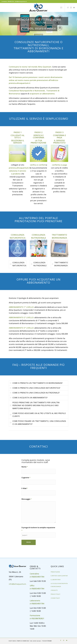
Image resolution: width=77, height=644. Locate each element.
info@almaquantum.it (18, 584)
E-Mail (25, 488)
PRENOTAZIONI (55, 572)
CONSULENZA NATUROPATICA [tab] (18, 264)
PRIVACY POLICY (55, 594)
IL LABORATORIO (56, 580)
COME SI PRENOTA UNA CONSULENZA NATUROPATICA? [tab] (35, 388)
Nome (25, 467)
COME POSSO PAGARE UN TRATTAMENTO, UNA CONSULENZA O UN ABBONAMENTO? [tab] (38, 423)
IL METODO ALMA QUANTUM (59, 576)
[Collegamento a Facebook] (68, 7)
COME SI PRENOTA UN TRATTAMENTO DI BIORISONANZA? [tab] (36, 383)
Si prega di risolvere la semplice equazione (38, 529)
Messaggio (27, 499)
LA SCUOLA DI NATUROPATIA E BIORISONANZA (59, 585)
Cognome (26, 478)
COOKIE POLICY (55, 598)
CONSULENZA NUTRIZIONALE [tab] (39, 264)
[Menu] (61, 7)
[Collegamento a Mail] (74, 7)
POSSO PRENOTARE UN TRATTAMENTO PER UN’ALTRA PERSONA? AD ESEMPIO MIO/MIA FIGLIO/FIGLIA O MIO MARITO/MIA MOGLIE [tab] (35, 405)
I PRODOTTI (54, 590)
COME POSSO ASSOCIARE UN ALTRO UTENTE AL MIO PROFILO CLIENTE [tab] (38, 415)
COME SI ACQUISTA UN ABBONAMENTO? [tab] (29, 398)
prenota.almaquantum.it (20, 83)
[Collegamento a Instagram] (71, 7)
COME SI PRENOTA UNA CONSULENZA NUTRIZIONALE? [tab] (35, 393)
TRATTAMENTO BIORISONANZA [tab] (60, 264)
